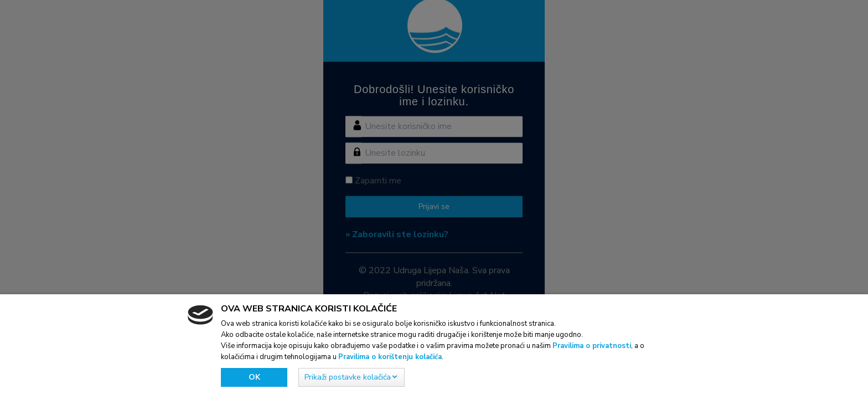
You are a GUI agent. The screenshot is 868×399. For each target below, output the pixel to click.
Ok (254, 377)
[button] (352, 377)
